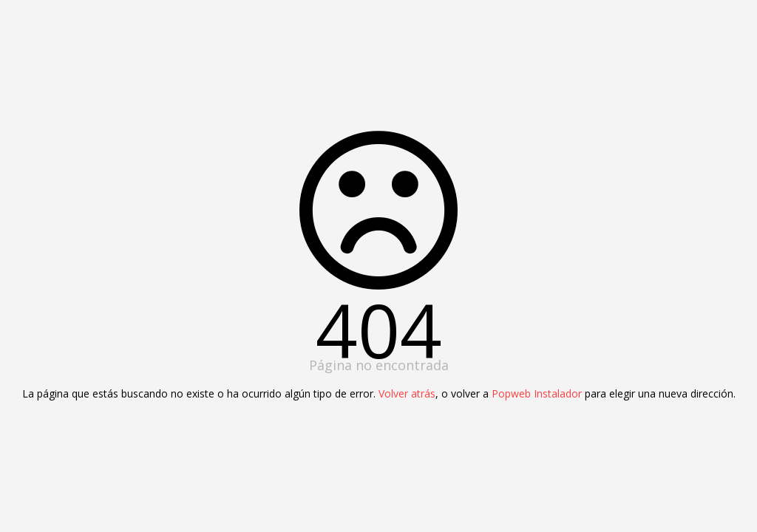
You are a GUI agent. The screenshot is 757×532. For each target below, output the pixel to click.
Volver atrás (407, 393)
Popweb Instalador (537, 393)
